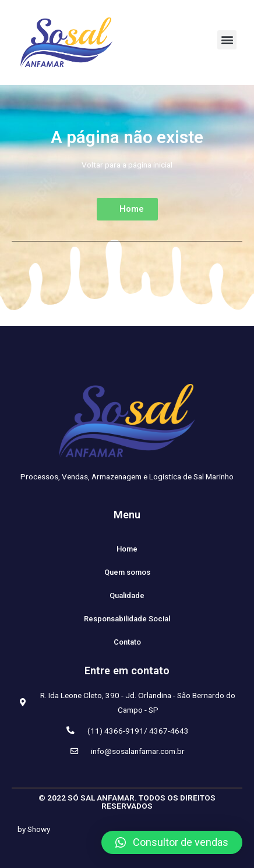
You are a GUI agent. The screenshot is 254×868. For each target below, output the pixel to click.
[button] (227, 40)
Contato (127, 642)
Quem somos (127, 572)
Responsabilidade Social (127, 619)
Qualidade (127, 595)
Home (127, 549)
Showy (39, 829)
